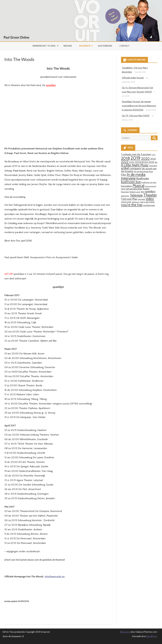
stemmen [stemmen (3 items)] (125, 196)
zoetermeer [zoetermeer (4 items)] (149, 205)
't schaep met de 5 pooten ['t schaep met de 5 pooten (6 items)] (136, 154)
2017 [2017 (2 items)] (154, 155)
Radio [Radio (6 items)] (146, 189)
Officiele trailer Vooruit (133, 78)
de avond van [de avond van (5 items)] (149, 169)
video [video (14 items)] (150, 199)
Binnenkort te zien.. (44, 46)
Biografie (85, 46)
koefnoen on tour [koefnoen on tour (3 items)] (149, 182)
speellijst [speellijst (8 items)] (150, 191)
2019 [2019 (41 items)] (136, 158)
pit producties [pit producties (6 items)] (134, 189)
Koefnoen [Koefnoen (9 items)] (143, 178)
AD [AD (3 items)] (156, 162)
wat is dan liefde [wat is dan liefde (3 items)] (147, 202)
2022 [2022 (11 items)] (125, 162)
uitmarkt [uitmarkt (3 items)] (141, 199)
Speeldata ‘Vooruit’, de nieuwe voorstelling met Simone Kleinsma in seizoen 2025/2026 (139, 106)
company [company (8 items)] (135, 168)
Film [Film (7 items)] (124, 175)
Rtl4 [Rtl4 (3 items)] (143, 192)
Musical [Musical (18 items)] (138, 185)
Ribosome (125, 632)
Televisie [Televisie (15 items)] (136, 195)
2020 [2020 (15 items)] (145, 158)
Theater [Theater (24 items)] (150, 195)
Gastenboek (105, 46)
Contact (125, 46)
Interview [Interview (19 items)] (128, 178)
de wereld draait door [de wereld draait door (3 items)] (143, 171)
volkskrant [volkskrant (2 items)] (136, 202)
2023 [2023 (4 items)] (132, 162)
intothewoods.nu (55, 576)
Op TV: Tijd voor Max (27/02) (136, 116)
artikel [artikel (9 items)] (125, 168)
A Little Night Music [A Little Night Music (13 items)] (135, 165)
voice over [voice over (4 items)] (126, 202)
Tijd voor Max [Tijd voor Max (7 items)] (129, 199)
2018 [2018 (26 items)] (125, 158)
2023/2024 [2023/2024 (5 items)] (141, 162)
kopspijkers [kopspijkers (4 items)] (126, 186)
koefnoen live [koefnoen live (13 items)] (131, 182)
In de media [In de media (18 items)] (136, 174)
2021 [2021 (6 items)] (153, 159)
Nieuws (68, 46)
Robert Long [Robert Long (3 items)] (135, 192)
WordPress (152, 636)
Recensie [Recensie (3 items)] (125, 192)
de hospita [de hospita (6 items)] (127, 171)
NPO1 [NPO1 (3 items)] (123, 189)
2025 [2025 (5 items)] (151, 162)
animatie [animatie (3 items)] (153, 166)
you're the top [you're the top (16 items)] (132, 205)
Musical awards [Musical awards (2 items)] (151, 186)
